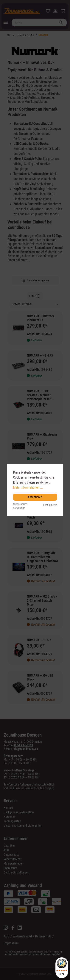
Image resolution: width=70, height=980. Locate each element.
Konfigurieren (50, 505)
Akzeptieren (35, 497)
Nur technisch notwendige (20, 506)
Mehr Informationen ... (28, 487)
